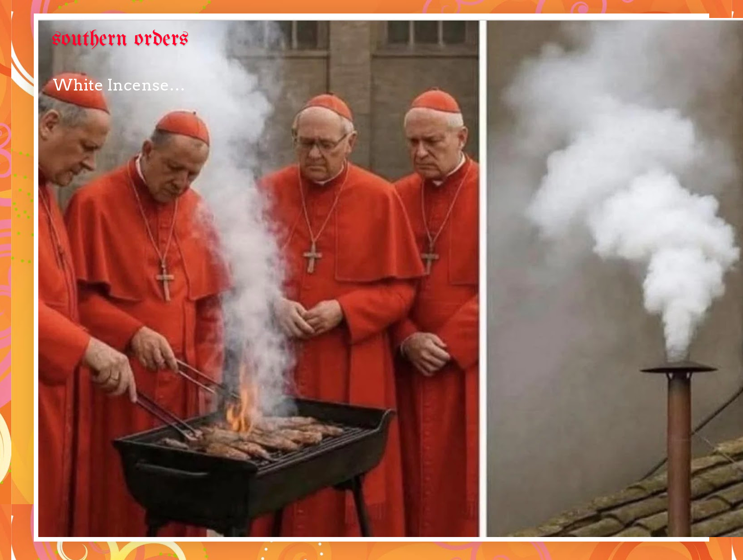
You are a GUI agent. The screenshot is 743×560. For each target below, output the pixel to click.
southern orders (120, 40)
